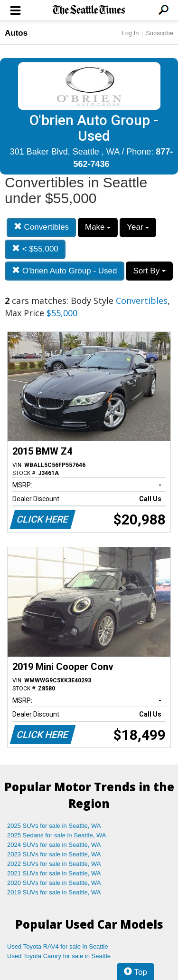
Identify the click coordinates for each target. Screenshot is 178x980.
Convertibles (41, 227)
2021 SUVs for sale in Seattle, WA (54, 873)
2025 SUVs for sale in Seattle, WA (54, 826)
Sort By (149, 271)
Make (98, 227)
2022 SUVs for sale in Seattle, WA (54, 864)
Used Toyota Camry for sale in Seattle (59, 956)
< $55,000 (35, 249)
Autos (16, 33)
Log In (130, 33)
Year (138, 227)
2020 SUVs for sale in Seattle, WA (54, 883)
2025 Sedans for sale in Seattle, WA (56, 835)
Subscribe (159, 33)
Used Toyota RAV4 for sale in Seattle (58, 946)
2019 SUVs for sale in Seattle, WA (54, 892)
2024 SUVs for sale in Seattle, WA (54, 845)
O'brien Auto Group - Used (65, 271)
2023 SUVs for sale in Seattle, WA (54, 854)
